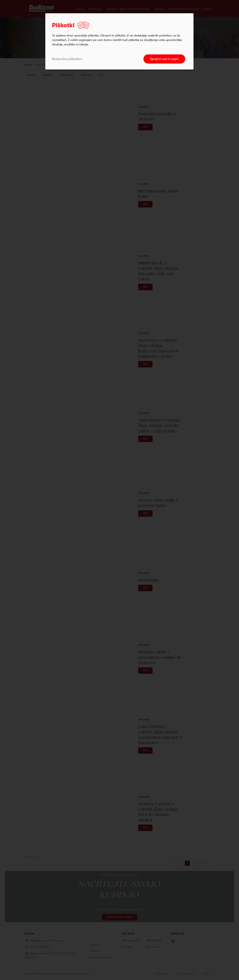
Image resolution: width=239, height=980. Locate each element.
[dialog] (119, 41)
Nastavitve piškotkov (67, 59)
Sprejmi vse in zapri (164, 59)
